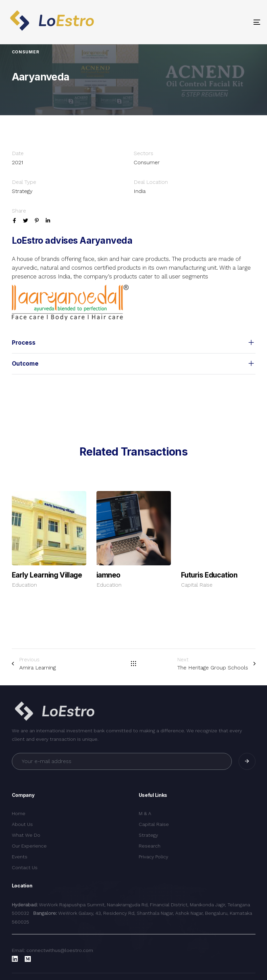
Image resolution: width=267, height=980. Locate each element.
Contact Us (25, 867)
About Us (22, 824)
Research (150, 846)
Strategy (148, 835)
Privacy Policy (153, 857)
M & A (145, 813)
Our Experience (29, 846)
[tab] (134, 343)
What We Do (26, 835)
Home (19, 813)
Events (20, 857)
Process (134, 343)
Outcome (134, 364)
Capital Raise (197, 585)
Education (24, 585)
